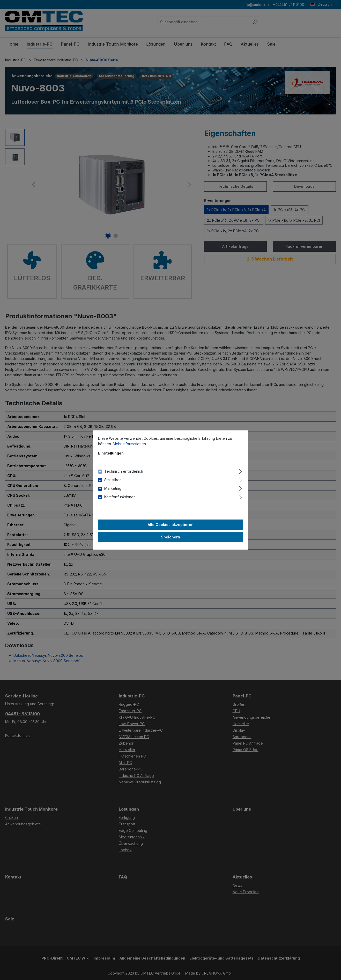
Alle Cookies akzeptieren (171, 525)
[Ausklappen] (240, 471)
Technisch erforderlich (124, 471)
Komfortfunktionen (120, 497)
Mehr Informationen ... (131, 444)
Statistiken (113, 480)
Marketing (113, 488)
